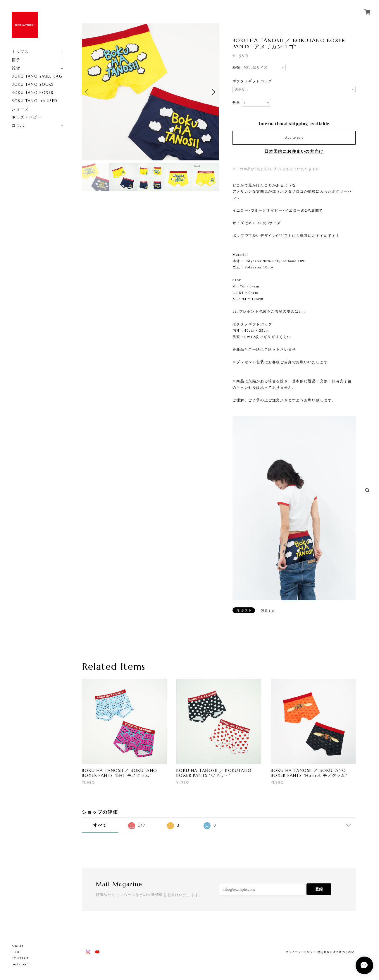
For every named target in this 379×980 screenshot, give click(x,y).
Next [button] (213, 92)
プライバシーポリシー (301, 952)
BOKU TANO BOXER (33, 93)
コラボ (18, 125)
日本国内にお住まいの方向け (294, 151)
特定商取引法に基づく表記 (336, 952)
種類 (236, 68)
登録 (319, 889)
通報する (268, 611)
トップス (20, 52)
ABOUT (18, 946)
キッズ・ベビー (27, 117)
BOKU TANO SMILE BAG (37, 76)
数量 (236, 103)
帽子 (16, 60)
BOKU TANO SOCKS (33, 84)
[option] (150, 92)
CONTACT (20, 958)
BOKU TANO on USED (35, 101)
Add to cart (294, 138)
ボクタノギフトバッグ (252, 81)
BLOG (16, 952)
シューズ (20, 109)
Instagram (21, 964)
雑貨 (16, 68)
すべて (100, 825)
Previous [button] (88, 92)
